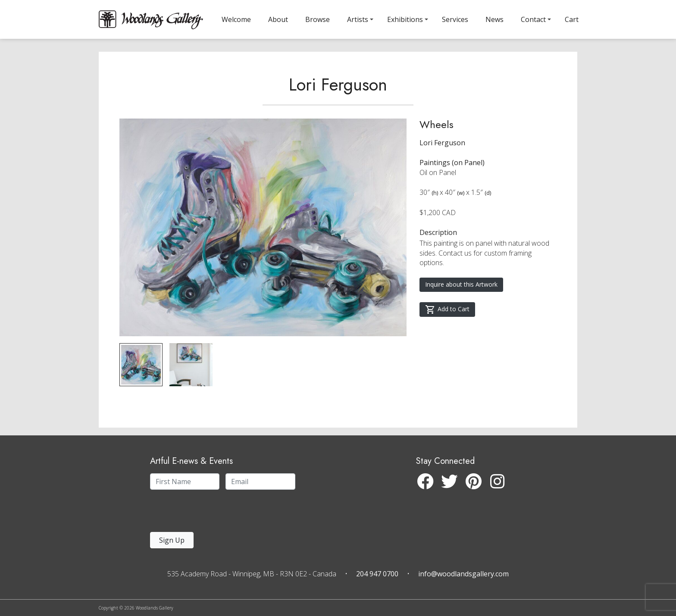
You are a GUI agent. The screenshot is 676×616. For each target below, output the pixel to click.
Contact (533, 19)
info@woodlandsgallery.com (463, 574)
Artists (358, 19)
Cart (572, 19)
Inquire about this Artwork (461, 292)
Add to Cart (447, 317)
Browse (318, 19)
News (494, 19)
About (278, 19)
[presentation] (203, 513)
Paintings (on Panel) (452, 170)
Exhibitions (405, 19)
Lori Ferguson (338, 92)
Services (455, 19)
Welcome (236, 19)
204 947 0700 (377, 574)
